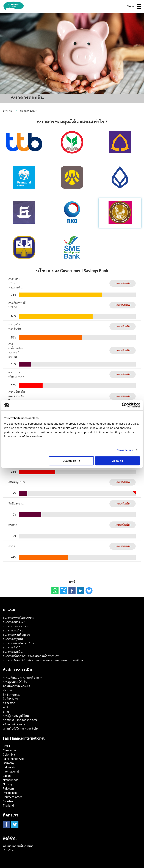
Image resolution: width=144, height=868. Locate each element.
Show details (125, 450)
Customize (71, 461)
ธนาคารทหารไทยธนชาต (19, 618)
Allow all (117, 461)
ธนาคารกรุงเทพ (13, 639)
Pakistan (8, 789)
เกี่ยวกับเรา (10, 850)
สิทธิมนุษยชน (11, 695)
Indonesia (9, 767)
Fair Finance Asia (14, 759)
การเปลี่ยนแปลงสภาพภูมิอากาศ (23, 678)
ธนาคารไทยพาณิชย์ (15, 626)
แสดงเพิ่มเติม (123, 283)
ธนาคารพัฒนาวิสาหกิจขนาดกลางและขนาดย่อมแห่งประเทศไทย (43, 660)
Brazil (6, 746)
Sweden (8, 801)
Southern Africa (13, 797)
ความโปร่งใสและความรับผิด (21, 729)
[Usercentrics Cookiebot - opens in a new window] (124, 405)
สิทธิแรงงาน (10, 699)
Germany (9, 763)
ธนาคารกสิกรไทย (14, 622)
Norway (8, 784)
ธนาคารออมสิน (13, 652)
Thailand (8, 806)
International (11, 772)
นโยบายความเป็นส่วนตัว (18, 846)
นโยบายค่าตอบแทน (15, 724)
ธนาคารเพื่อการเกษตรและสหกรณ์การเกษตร (31, 656)
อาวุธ (6, 712)
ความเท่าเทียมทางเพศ (17, 686)
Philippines (10, 793)
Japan (7, 776)
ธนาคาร (7, 111)
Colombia (9, 755)
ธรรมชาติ (9, 703)
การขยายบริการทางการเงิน (20, 720)
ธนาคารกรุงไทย (13, 630)
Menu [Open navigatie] (134, 6)
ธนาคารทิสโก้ (12, 647)
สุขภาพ (7, 690)
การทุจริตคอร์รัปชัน (15, 682)
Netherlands (11, 780)
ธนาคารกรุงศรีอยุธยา (16, 635)
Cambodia (9, 750)
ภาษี (6, 707)
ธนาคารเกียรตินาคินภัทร (18, 643)
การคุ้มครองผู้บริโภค (16, 716)
